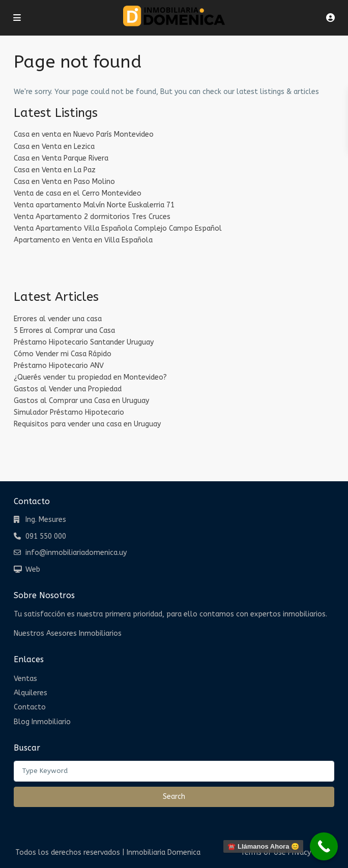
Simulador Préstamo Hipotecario (69, 412)
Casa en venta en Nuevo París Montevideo (84, 134)
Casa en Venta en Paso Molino (64, 182)
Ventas (25, 679)
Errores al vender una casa (58, 319)
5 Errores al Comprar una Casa (64, 331)
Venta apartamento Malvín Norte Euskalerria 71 (94, 205)
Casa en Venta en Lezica (54, 147)
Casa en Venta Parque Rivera (61, 158)
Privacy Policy (310, 852)
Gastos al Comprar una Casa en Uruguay (81, 401)
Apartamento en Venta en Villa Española (83, 240)
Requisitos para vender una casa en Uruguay (87, 424)
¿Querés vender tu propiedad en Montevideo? (90, 377)
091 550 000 (46, 536)
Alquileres (31, 693)
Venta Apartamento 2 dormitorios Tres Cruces (92, 217)
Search (174, 797)
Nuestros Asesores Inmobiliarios (68, 633)
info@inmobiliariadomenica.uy (76, 553)
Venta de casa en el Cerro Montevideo (78, 193)
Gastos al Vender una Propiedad (68, 389)
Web (33, 569)
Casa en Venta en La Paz (55, 170)
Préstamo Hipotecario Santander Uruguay (84, 342)
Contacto (30, 707)
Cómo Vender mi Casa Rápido (63, 354)
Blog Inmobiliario (42, 722)
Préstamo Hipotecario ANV (59, 366)
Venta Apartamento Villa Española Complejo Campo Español (118, 228)
